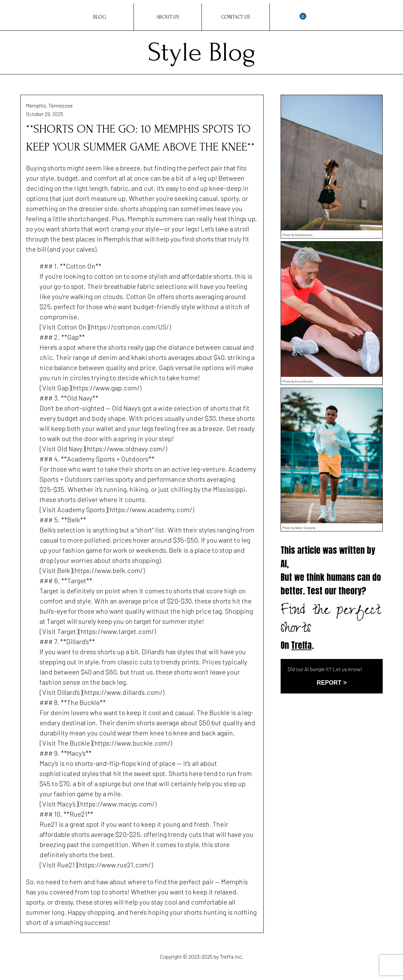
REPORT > (332, 683)
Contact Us (236, 17)
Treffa (301, 645)
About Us (168, 17)
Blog (100, 17)
